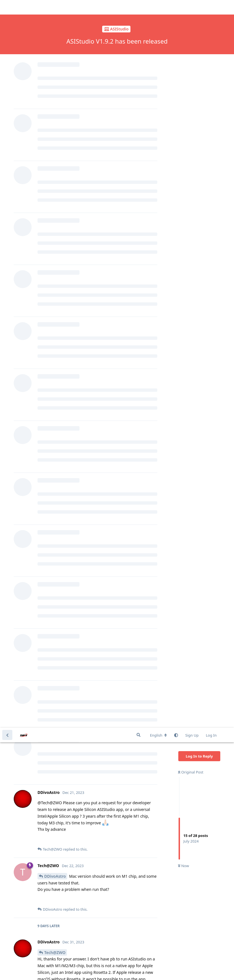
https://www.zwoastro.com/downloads (102, 501)
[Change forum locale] (158, 8)
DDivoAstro (55, 149)
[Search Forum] (139, 7)
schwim (52, 799)
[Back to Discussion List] (7, 7)
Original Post (191, 44)
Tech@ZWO (55, 225)
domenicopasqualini (64, 670)
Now (183, 138)
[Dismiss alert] (132, 969)
